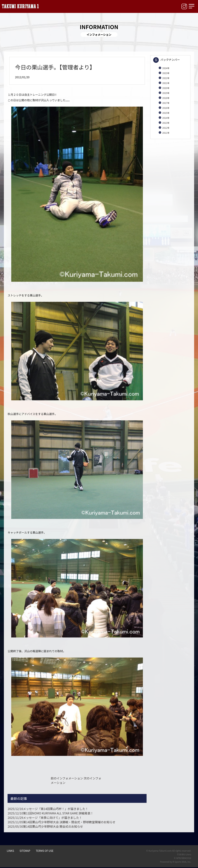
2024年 (166, 68)
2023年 (166, 73)
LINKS (10, 851)
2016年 (166, 108)
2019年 (166, 93)
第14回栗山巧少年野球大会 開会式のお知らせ (45, 826)
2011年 (166, 133)
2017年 (166, 103)
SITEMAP (25, 851)
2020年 (166, 88)
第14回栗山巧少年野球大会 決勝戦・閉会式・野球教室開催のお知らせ (61, 822)
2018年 (166, 98)
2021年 (166, 83)
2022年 (166, 78)
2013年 (166, 123)
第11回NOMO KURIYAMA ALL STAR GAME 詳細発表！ (50, 813)
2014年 (166, 118)
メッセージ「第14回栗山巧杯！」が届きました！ (48, 809)
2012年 (166, 128)
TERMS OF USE (45, 851)
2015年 (166, 113)
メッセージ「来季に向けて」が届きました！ (45, 818)
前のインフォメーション (67, 778)
